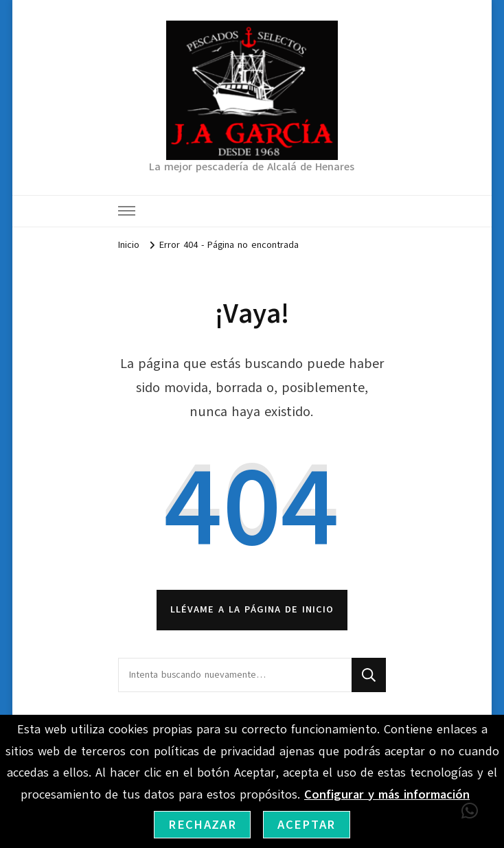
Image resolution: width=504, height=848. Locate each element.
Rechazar (202, 825)
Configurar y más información (387, 794)
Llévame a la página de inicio (252, 609)
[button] (470, 811)
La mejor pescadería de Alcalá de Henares (252, 167)
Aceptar (306, 825)
